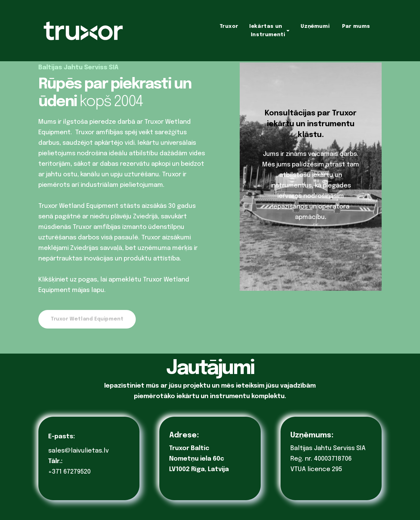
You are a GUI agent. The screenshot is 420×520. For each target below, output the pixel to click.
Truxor (229, 26)
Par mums (356, 26)
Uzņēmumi (315, 26)
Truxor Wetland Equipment (87, 319)
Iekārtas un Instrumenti (267, 31)
